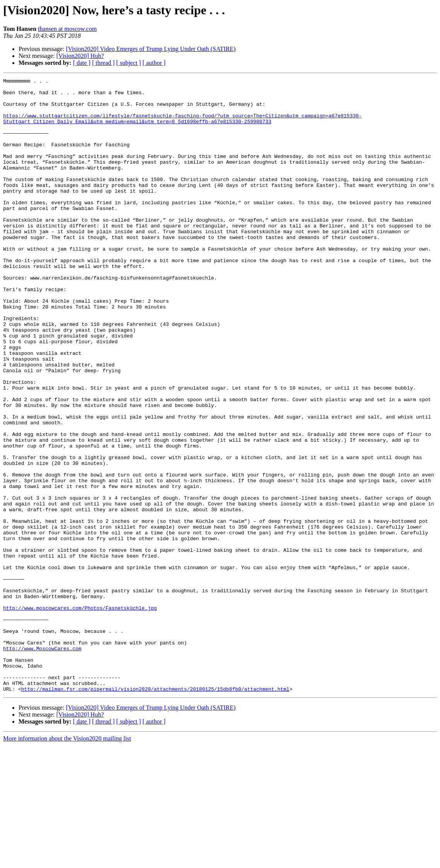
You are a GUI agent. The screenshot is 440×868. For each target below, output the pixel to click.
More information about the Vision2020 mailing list (67, 861)
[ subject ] (129, 63)
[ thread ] (103, 63)
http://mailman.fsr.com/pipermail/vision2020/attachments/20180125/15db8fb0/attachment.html (155, 812)
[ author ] (154, 63)
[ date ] (82, 63)
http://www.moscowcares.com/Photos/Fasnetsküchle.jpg (80, 714)
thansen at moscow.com (67, 29)
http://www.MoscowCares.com (42, 763)
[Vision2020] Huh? (80, 56)
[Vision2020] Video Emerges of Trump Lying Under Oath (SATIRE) (151, 49)
